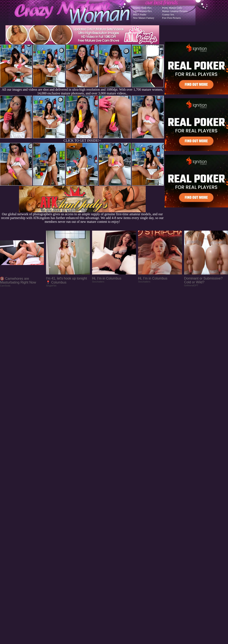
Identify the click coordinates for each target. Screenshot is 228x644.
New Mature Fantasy (144, 18)
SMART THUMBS (121, 561)
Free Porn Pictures (172, 18)
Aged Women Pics (142, 11)
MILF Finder (140, 15)
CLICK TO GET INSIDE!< (82, 140)
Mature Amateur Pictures (175, 11)
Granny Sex (168, 15)
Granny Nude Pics (142, 8)
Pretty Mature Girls (172, 8)
